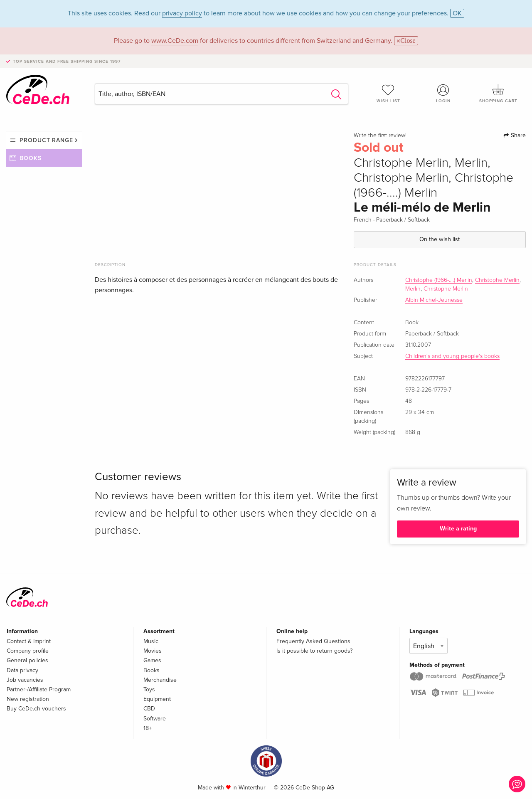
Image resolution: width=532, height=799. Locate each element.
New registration (28, 699)
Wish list (388, 94)
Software (155, 719)
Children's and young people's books (452, 356)
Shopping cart (498, 94)
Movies (153, 651)
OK (457, 13)
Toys (149, 689)
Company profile (28, 651)
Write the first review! (380, 136)
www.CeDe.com (175, 41)
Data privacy (22, 670)
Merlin (413, 289)
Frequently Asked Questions (313, 641)
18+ (148, 728)
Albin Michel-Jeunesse (434, 300)
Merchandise (160, 680)
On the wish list (440, 239)
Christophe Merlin (497, 280)
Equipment (157, 699)
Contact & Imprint (29, 641)
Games (152, 660)
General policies (27, 660)
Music (151, 641)
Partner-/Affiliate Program (39, 689)
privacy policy (182, 13)
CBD (149, 709)
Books (31, 158)
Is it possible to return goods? (314, 651)
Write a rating (458, 529)
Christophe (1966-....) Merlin (439, 280)
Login (443, 94)
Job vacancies (25, 680)
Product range (46, 140)
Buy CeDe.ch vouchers (36, 709)
